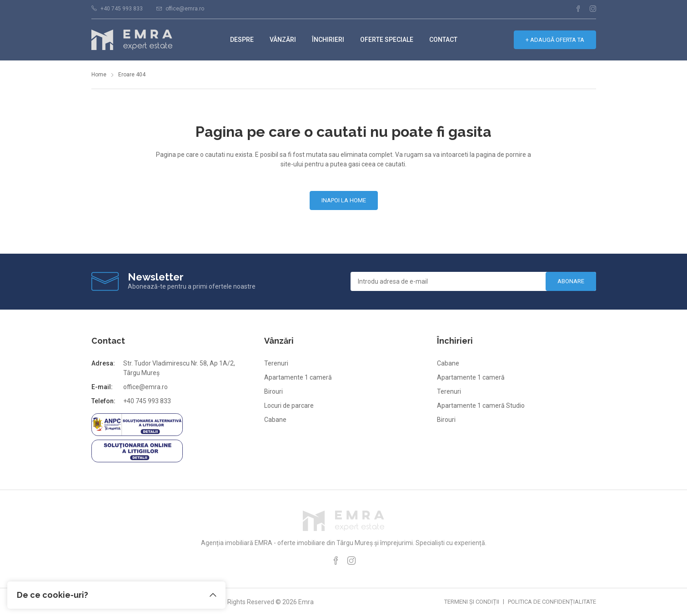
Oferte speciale (387, 40)
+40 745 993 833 (122, 9)
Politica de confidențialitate (552, 602)
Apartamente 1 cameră (298, 377)
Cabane (275, 420)
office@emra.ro (185, 9)
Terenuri (276, 363)
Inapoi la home (344, 200)
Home (99, 75)
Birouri (273, 391)
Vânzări (283, 40)
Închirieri (328, 40)
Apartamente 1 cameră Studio (481, 406)
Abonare (571, 281)
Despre (242, 40)
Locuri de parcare (289, 406)
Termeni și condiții (472, 602)
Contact (443, 40)
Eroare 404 (132, 75)
